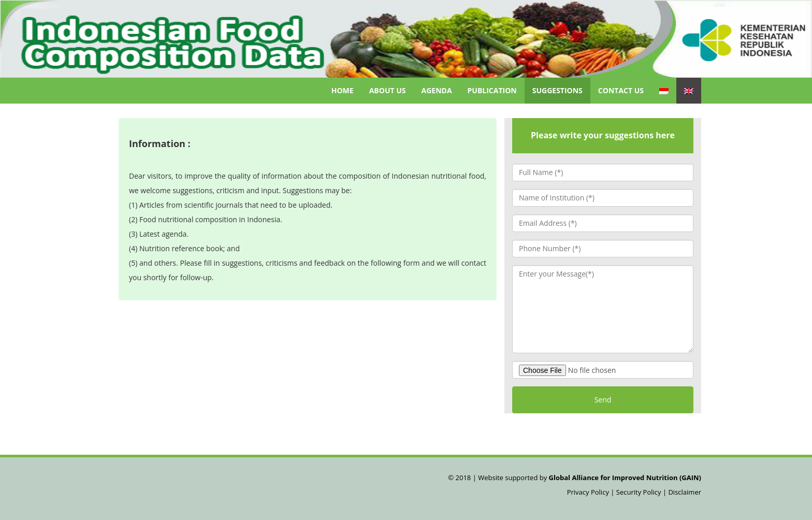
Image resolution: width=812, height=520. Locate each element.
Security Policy (639, 492)
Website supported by (589, 478)
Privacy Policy (589, 492)
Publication (492, 90)
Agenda (437, 90)
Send (603, 400)
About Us (388, 90)
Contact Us (621, 90)
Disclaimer (685, 492)
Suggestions (557, 90)
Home (343, 90)
